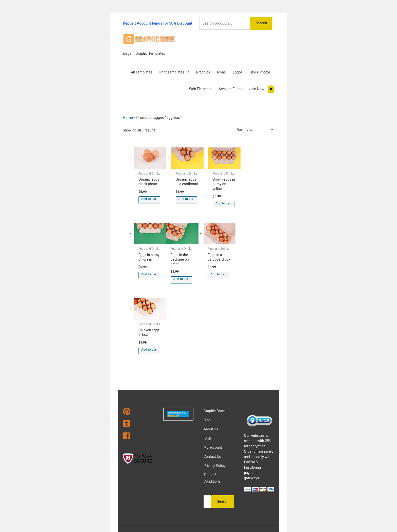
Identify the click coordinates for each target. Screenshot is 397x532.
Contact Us (212, 384)
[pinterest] (138, 340)
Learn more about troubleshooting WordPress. (154, 512)
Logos (238, 72)
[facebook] (138, 365)
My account (213, 375)
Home (128, 117)
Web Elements (200, 89)
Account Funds (230, 89)
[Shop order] (254, 129)
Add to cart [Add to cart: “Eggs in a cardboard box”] (186, 272)
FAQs (208, 366)
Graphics (203, 72)
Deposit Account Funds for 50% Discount (157, 23)
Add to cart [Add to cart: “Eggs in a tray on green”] (258, 198)
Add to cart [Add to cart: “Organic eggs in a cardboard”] (186, 198)
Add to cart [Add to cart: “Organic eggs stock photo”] (149, 198)
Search (261, 23)
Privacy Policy (214, 393)
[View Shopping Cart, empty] (271, 89)
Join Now (257, 89)
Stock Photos (260, 72)
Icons (221, 72)
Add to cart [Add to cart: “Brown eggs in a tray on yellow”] (222, 202)
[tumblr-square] (138, 352)
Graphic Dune (214, 339)
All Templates (142, 72)
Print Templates (172, 72)
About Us (211, 357)
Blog (207, 348)
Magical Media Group (218, 478)
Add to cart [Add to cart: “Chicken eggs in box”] (222, 272)
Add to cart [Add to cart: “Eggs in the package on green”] (149, 277)
